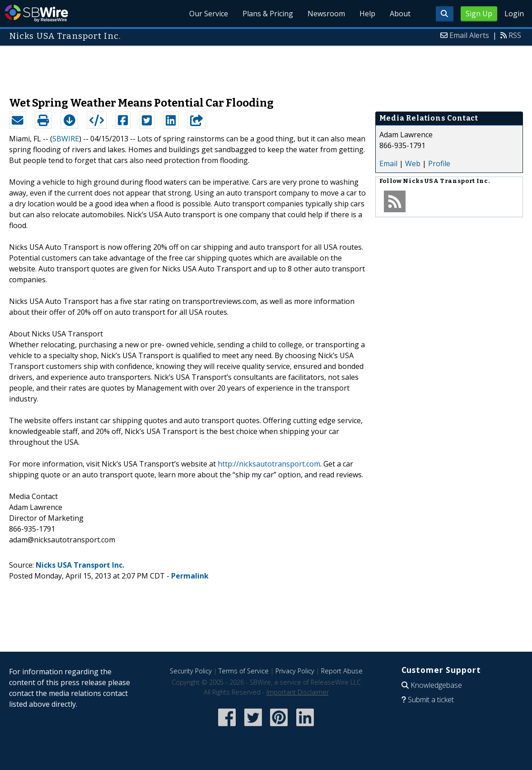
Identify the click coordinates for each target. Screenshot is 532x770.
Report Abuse (342, 671)
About (400, 14)
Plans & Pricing (268, 14)
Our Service (209, 14)
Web (413, 163)
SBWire (36, 13)
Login (514, 14)
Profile (439, 163)
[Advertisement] (266, 67)
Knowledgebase (436, 685)
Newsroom (326, 14)
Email (388, 163)
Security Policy (191, 671)
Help (367, 14)
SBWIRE (66, 139)
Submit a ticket (431, 700)
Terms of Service (244, 671)
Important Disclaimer (298, 692)
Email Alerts (469, 35)
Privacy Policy (295, 671)
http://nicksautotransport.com (269, 464)
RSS (515, 35)
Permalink (190, 576)
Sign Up (479, 14)
